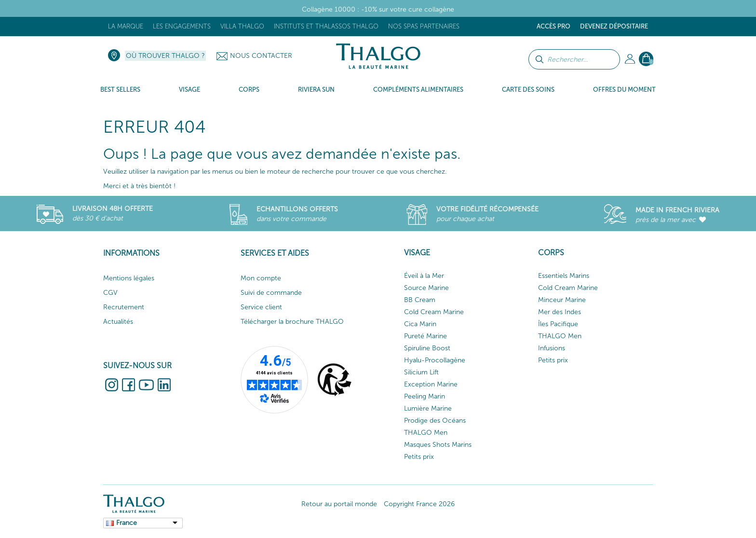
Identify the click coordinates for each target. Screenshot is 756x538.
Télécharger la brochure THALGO (292, 322)
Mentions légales (129, 278)
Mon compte (261, 278)
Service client (261, 307)
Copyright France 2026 (419, 504)
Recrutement (124, 307)
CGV (110, 293)
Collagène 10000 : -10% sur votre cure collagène (378, 9)
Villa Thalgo (242, 26)
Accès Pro (553, 26)
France (127, 523)
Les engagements (182, 26)
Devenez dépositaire (614, 26)
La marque (126, 26)
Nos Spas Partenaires (424, 26)
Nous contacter (261, 56)
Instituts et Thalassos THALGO (326, 26)
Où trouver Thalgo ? (165, 56)
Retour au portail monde (339, 504)
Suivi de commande (271, 293)
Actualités (118, 322)
